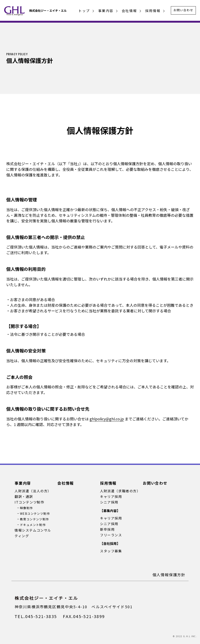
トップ (84, 11)
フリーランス (111, 535)
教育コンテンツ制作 (34, 519)
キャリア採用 (111, 496)
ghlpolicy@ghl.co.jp (107, 419)
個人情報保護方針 (169, 575)
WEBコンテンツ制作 (35, 513)
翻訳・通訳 (24, 496)
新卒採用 (107, 529)
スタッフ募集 (111, 551)
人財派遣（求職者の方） (120, 491)
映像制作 (26, 508)
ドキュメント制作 (33, 525)
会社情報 (129, 11)
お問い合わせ (183, 10)
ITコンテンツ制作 (29, 502)
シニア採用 (109, 502)
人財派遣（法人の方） (33, 491)
